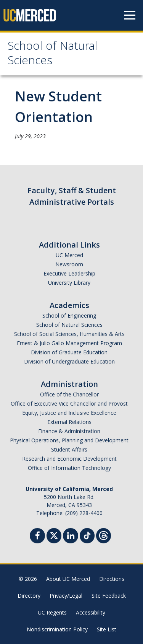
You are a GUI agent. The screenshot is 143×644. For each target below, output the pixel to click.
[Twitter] (54, 535)
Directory (29, 596)
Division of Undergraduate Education (69, 361)
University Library (69, 283)
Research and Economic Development (69, 459)
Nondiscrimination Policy (57, 629)
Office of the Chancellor (69, 394)
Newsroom (69, 264)
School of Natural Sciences (52, 55)
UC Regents (52, 612)
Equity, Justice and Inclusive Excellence (69, 413)
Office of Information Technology (69, 468)
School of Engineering (69, 315)
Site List (107, 629)
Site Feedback (109, 596)
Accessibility (91, 612)
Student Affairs (69, 449)
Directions (112, 579)
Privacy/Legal (66, 596)
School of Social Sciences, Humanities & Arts (69, 334)
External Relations (69, 422)
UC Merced (69, 255)
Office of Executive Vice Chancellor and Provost (69, 404)
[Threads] (104, 535)
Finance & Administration (69, 431)
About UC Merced (68, 579)
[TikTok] (87, 535)
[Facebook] (37, 537)
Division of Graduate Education (69, 352)
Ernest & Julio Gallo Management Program (69, 343)
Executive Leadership (69, 273)
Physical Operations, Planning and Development (69, 440)
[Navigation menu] (130, 15)
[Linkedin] (71, 537)
